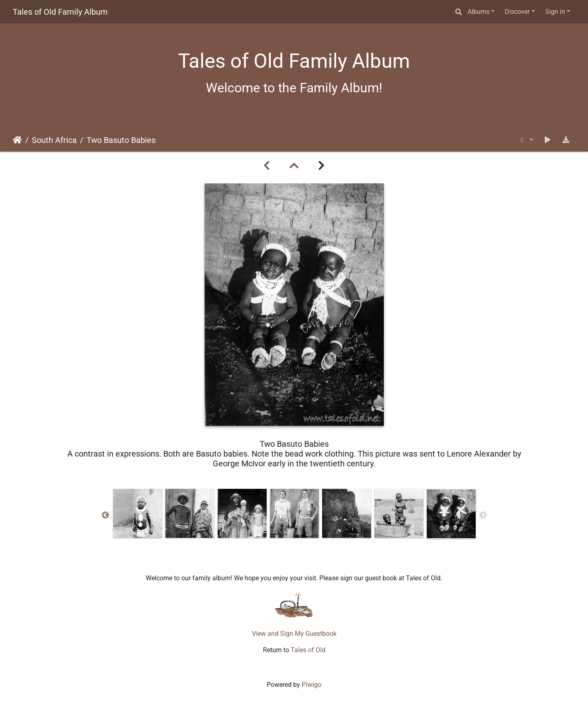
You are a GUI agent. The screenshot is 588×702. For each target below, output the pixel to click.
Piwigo (312, 685)
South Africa (54, 140)
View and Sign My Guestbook (294, 634)
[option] (138, 513)
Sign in (555, 12)
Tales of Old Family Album (60, 12)
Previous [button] (105, 515)
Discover (517, 12)
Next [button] (483, 515)
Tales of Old (308, 650)
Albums (479, 12)
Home (17, 140)
